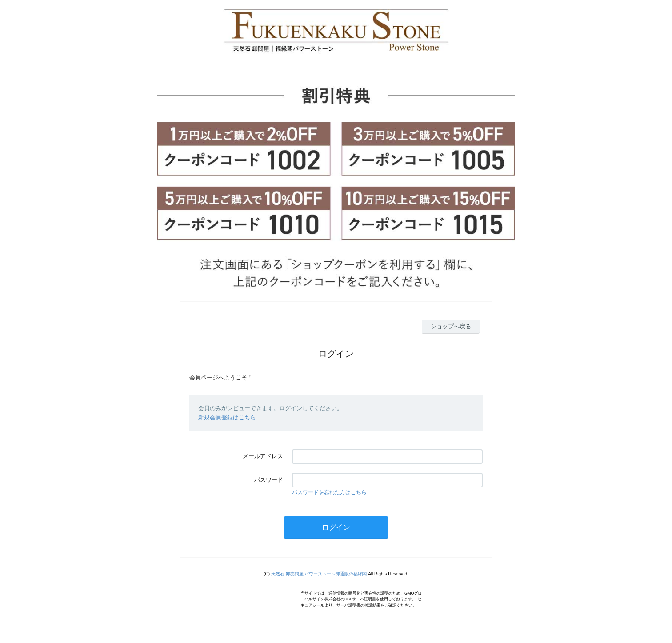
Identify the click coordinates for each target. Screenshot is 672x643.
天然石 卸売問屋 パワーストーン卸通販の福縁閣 (319, 574)
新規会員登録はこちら (227, 417)
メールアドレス (263, 456)
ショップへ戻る (451, 326)
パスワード (269, 480)
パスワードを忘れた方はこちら (329, 492)
